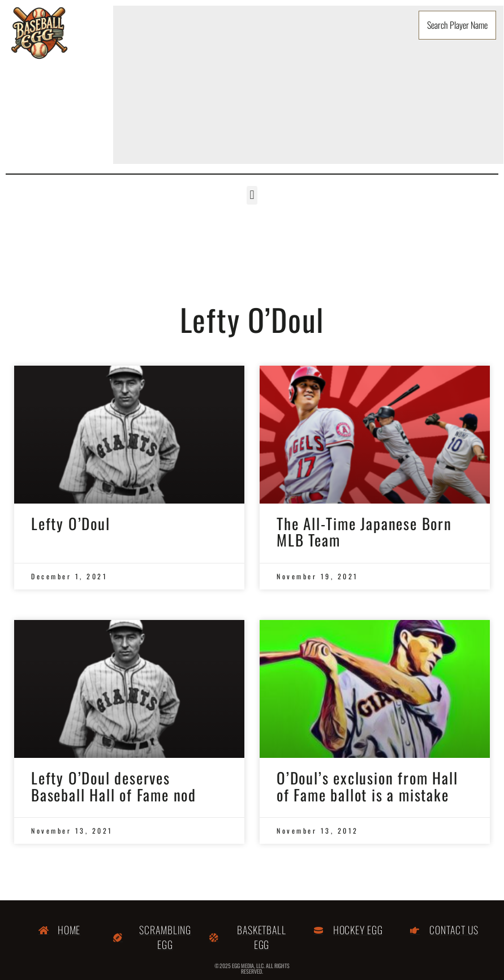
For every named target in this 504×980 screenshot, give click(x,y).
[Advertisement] (308, 85)
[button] (252, 195)
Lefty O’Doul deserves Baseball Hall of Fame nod (114, 786)
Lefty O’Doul (71, 523)
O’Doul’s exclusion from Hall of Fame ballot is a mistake (367, 786)
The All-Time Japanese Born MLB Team (364, 532)
